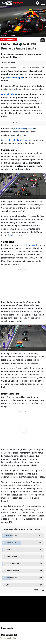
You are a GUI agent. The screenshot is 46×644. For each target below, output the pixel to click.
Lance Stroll (32, 245)
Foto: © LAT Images (8, 35)
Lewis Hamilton (24, 140)
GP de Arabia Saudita (8, 40)
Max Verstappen (15, 78)
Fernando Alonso (9, 94)
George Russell (8, 140)
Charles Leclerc (15, 235)
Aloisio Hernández (8, 63)
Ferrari (31, 129)
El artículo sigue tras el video (23, 123)
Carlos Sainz (20, 129)
